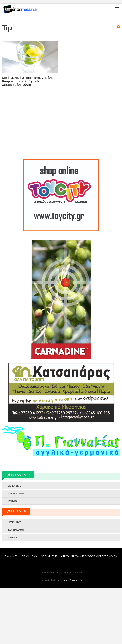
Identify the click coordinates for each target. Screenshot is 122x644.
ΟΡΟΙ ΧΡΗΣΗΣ (49, 612)
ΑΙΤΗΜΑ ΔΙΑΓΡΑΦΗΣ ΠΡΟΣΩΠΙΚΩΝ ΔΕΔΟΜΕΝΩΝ (89, 612)
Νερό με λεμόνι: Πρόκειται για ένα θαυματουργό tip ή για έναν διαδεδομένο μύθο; (27, 137)
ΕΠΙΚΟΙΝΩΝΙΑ (30, 612)
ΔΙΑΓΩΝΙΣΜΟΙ (16, 549)
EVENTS (12, 557)
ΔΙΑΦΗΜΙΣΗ (12, 612)
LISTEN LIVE (14, 542)
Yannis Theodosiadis (72, 636)
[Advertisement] (61, 47)
